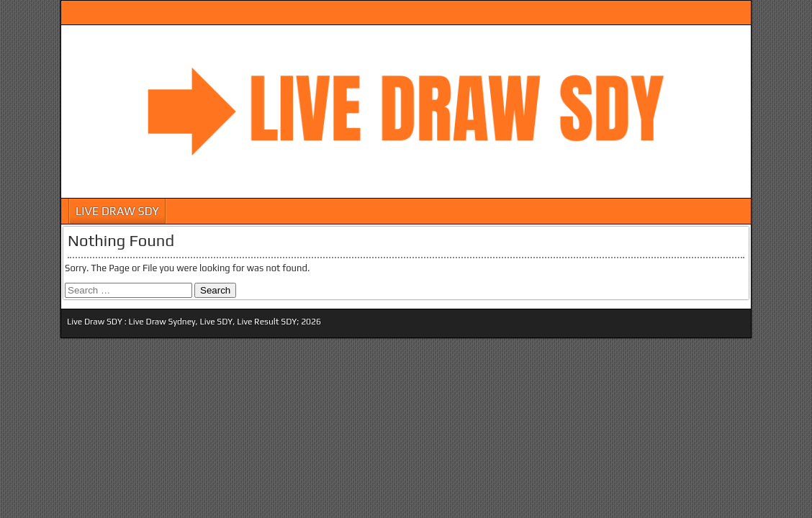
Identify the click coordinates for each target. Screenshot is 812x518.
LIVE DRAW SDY (117, 211)
